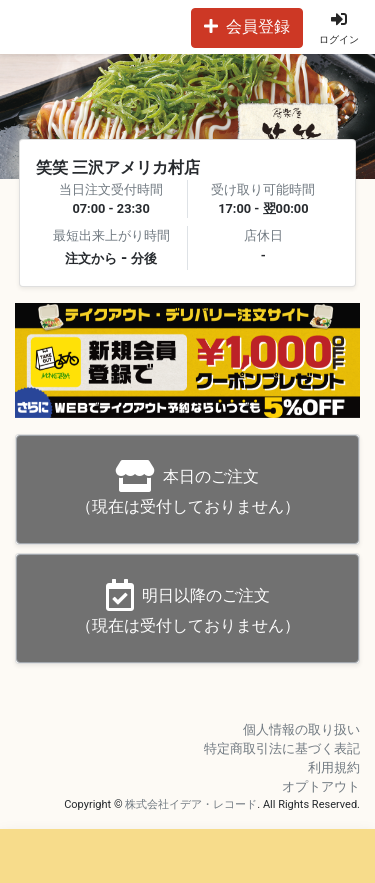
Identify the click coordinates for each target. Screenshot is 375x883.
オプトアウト (321, 786)
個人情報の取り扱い (301, 729)
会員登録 (247, 26)
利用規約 (334, 767)
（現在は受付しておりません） (188, 488)
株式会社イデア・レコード (191, 804)
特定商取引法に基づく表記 (282, 748)
